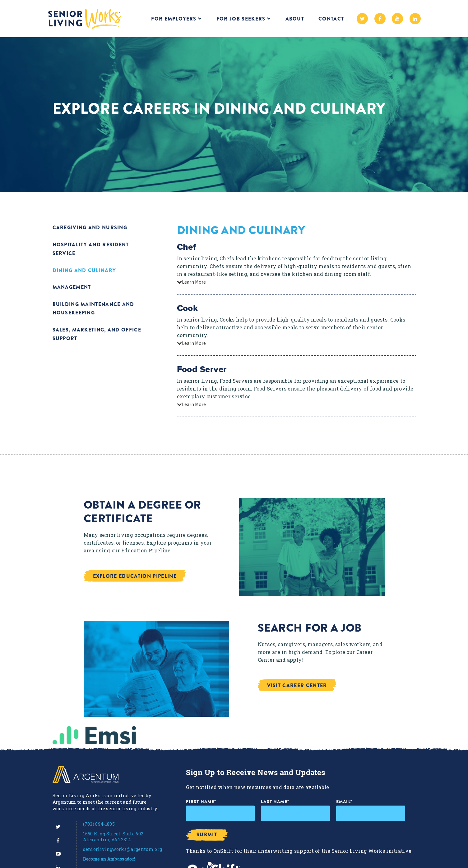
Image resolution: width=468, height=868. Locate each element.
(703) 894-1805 (99, 824)
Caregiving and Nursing (90, 228)
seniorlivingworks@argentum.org (123, 849)
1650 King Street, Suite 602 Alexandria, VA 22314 (113, 837)
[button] (149, 576)
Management (72, 286)
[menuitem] (58, 827)
